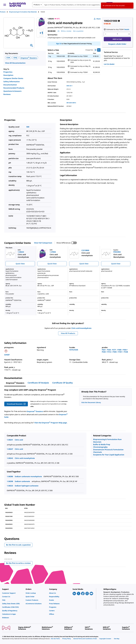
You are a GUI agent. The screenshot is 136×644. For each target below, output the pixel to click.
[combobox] (72, 5)
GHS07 (7, 355)
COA (8, 58)
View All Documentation (15, 63)
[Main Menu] (5, 5)
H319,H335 (74, 350)
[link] (13, 593)
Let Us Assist (109, 64)
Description (8, 75)
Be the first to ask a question (18, 545)
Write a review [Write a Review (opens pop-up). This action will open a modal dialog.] (66, 31)
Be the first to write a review (19, 564)
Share (97, 19)
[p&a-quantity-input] (117, 34)
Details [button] (127, 29)
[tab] (5, 12)
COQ (15, 58)
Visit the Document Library (91, 402)
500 (28, 127)
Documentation (10, 85)
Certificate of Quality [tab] (63, 383)
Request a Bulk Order (117, 44)
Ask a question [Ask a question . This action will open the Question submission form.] (78, 31)
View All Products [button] (68, 333)
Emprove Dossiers (29, 58)
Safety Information (12, 82)
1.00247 (10, 449)
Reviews (7, 94)
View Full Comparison (43, 243)
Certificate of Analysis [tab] (38, 383)
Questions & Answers (12, 91)
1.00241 (10, 440)
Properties (8, 72)
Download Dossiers (16, 404)
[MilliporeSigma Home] (18, 5)
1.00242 (10, 458)
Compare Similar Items (13, 78)
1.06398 (10, 481)
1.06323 (10, 486)
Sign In (59, 44)
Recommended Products (14, 88)
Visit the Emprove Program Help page (51, 423)
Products (3, 12)
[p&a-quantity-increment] (129, 34)
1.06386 (10, 476)
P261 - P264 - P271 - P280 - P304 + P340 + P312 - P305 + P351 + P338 (115, 351)
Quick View (20, 264)
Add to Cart (117, 39)
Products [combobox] (37, 5)
